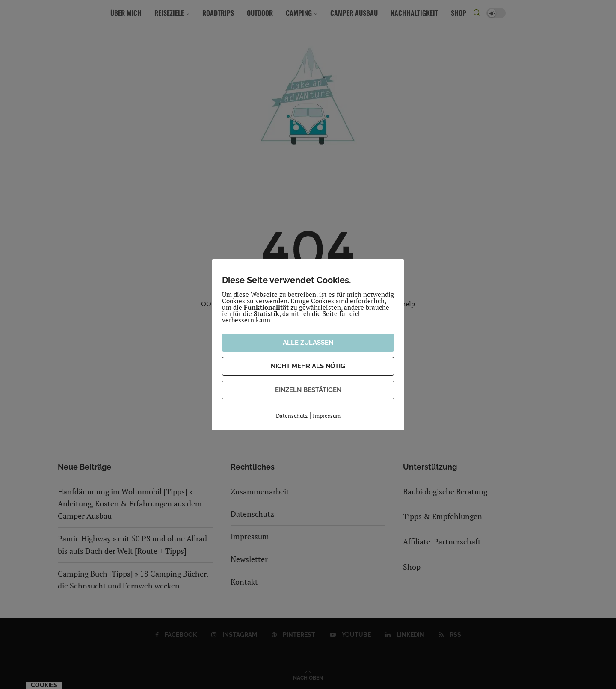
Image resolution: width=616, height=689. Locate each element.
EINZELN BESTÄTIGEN (308, 390)
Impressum (327, 416)
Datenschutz (292, 416)
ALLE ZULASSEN (308, 343)
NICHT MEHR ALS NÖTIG (308, 366)
